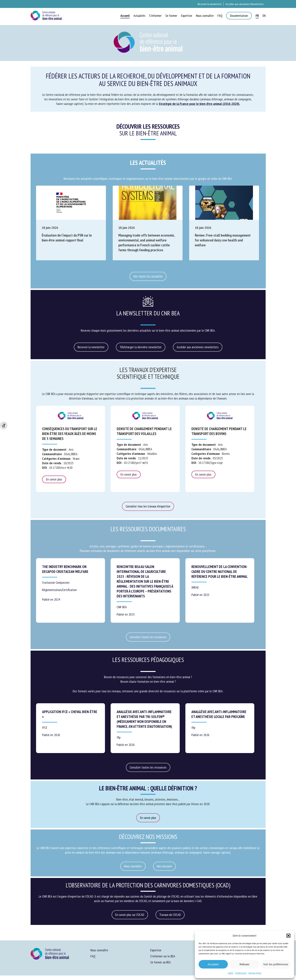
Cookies (230, 973)
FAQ (93, 956)
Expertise (156, 950)
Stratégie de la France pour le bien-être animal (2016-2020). (199, 104)
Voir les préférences (276, 964)
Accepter (213, 964)
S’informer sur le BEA (163, 956)
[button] (288, 936)
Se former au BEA (161, 962)
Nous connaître (99, 950)
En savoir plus (54, 479)
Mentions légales (255, 973)
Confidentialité (241, 973)
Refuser (245, 964)
